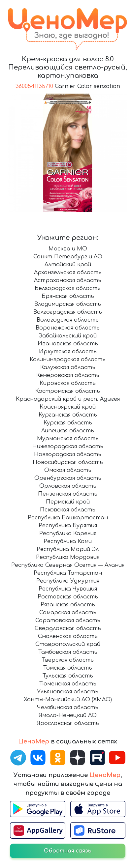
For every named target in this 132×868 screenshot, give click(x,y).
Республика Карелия (68, 534)
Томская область (68, 668)
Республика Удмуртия (68, 581)
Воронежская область (68, 328)
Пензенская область (68, 494)
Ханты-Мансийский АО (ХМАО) (68, 700)
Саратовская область (68, 621)
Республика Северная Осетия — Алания (68, 565)
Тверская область (68, 660)
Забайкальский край (68, 336)
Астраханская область (68, 280)
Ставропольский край (68, 644)
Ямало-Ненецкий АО (68, 715)
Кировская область (68, 383)
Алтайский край (68, 265)
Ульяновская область (68, 692)
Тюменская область (68, 684)
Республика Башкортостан (68, 518)
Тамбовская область (68, 652)
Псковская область (68, 510)
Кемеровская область (68, 375)
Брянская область (68, 296)
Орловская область (68, 486)
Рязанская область (68, 605)
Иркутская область (68, 352)
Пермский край (68, 502)
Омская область (68, 470)
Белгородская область (68, 288)
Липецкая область (68, 431)
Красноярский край (68, 407)
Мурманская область (68, 439)
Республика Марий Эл (68, 549)
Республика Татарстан (68, 573)
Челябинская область (68, 708)
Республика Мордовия (68, 557)
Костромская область (68, 391)
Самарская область (68, 613)
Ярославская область (68, 723)
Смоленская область (68, 636)
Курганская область (68, 415)
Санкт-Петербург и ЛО (68, 257)
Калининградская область (68, 360)
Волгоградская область (68, 312)
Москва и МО (68, 249)
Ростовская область (68, 597)
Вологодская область (68, 320)
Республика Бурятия (68, 526)
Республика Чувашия (68, 589)
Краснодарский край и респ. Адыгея (68, 399)
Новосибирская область (68, 462)
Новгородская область (68, 454)
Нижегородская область (68, 447)
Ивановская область (68, 344)
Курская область (68, 423)
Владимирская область (68, 304)
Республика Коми (68, 541)
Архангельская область (68, 273)
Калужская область (68, 367)
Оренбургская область (68, 478)
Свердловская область (68, 628)
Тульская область (68, 676)
